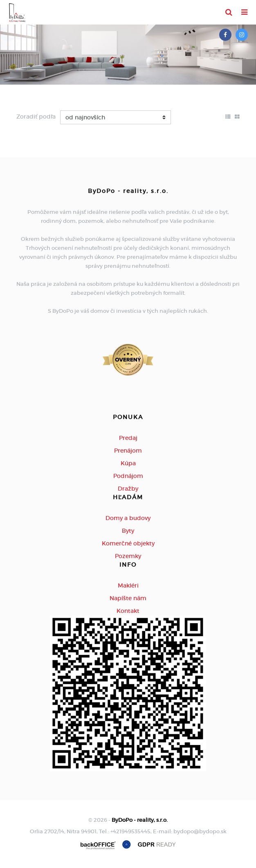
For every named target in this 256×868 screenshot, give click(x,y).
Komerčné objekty (128, 543)
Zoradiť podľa (36, 117)
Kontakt (128, 611)
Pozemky (128, 556)
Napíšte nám (128, 598)
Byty (128, 531)
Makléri (128, 585)
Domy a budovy (128, 518)
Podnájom (128, 476)
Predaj (128, 438)
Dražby (128, 489)
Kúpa (128, 463)
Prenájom (128, 451)
